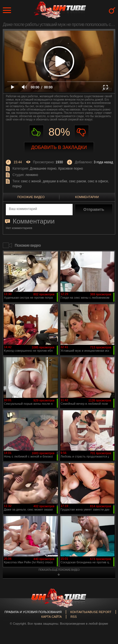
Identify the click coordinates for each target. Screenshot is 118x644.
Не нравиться (82, 132)
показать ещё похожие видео (59, 570)
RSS (74, 617)
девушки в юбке (55, 181)
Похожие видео (31, 197)
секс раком (77, 181)
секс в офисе (98, 181)
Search (112, 10)
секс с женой (31, 181)
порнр (17, 186)
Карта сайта (52, 617)
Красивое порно (70, 169)
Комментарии (87, 197)
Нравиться (36, 132)
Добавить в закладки (59, 147)
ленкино (32, 175)
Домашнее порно (43, 169)
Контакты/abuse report (91, 612)
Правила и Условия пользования (33, 612)
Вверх (106, 604)
